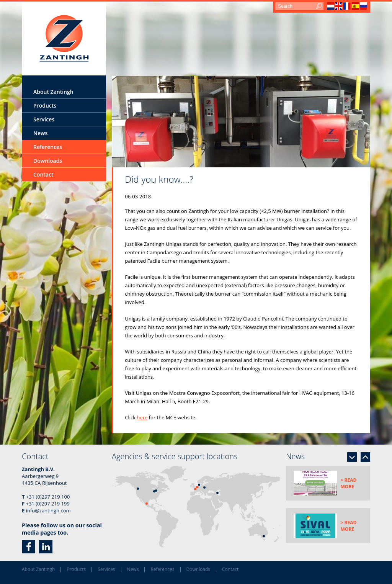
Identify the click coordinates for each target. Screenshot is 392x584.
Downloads (48, 161)
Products (45, 106)
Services (44, 119)
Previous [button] (365, 457)
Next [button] (352, 457)
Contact (43, 174)
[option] (241, 122)
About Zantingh (53, 92)
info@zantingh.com (48, 510)
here (142, 417)
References (48, 147)
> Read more (349, 483)
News (40, 133)
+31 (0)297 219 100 (48, 497)
